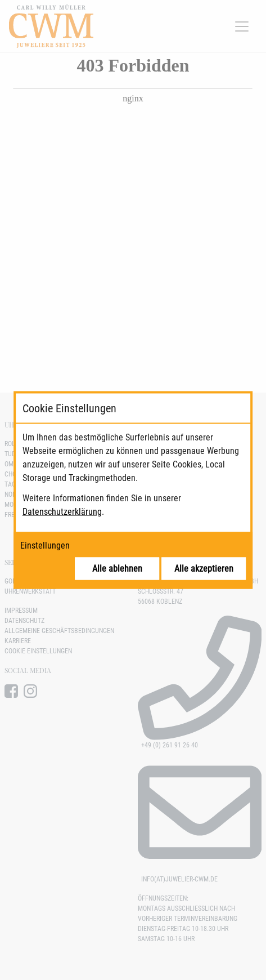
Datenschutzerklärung (62, 512)
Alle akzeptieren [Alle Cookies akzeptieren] (204, 569)
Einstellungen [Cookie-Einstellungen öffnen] (45, 545)
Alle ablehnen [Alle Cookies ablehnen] (117, 569)
